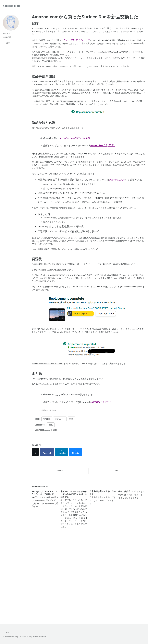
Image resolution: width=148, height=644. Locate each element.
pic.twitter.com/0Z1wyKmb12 (75, 168)
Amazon (47, 497)
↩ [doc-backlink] (62, 487)
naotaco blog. (12, 6)
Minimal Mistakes (45, 637)
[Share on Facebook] (49, 528)
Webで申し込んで (119, 217)
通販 (71, 497)
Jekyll (33, 637)
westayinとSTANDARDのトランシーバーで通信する (44, 571)
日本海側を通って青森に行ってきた (103, 571)
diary (51, 502)
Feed (7, 632)
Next (117, 547)
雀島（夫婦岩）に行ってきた (131, 570)
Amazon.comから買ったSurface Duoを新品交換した (85, 17)
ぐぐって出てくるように (84, 43)
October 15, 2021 (114, 478)
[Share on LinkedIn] (64, 528)
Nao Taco (7, 33)
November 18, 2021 (116, 175)
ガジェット (60, 497)
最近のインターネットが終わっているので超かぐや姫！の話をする (74, 572)
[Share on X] (36, 528)
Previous (60, 547)
